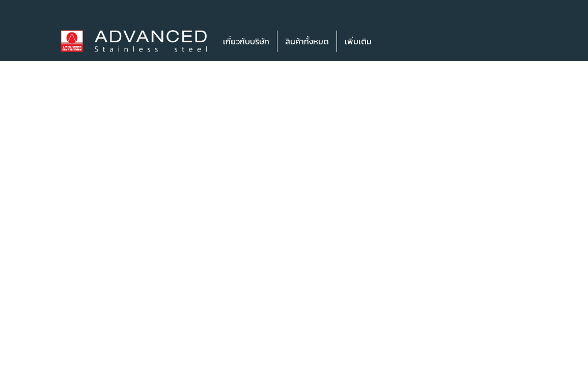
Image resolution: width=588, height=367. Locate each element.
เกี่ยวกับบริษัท (246, 41)
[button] (395, 41)
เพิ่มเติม (358, 41)
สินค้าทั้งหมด (307, 41)
